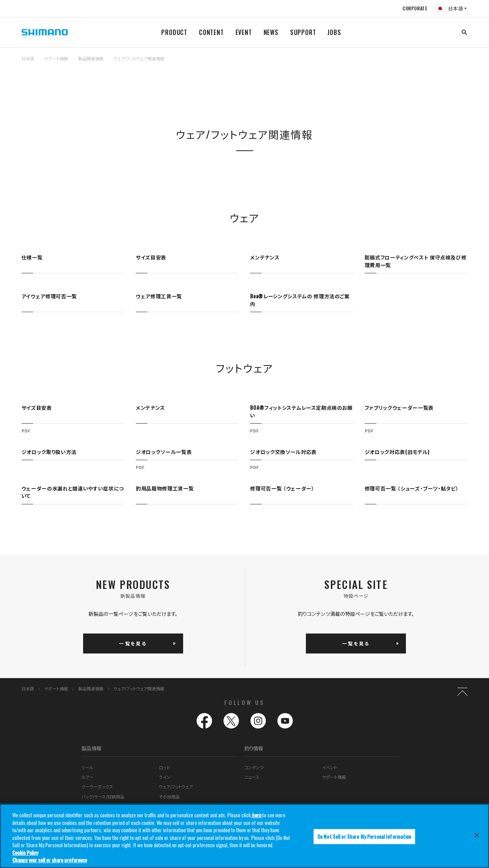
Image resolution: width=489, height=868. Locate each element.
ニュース (252, 777)
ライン (165, 777)
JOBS (334, 32)
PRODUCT (174, 32)
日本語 (28, 58)
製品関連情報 (91, 58)
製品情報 (92, 748)
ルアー (88, 777)
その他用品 (169, 796)
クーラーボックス (97, 787)
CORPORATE (415, 8)
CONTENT (211, 32)
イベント (330, 767)
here (257, 815)
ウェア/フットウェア (176, 787)
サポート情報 (56, 58)
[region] (245, 836)
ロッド (164, 767)
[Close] (477, 835)
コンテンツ (254, 767)
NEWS (271, 32)
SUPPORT (303, 32)
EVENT (244, 32)
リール (87, 767)
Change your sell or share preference (50, 860)
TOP (462, 63)
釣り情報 (254, 748)
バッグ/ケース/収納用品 (103, 796)
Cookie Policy (25, 853)
